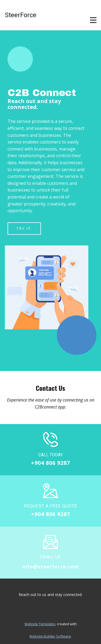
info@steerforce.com (51, 566)
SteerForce (21, 15)
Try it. (24, 228)
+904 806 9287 (50, 463)
